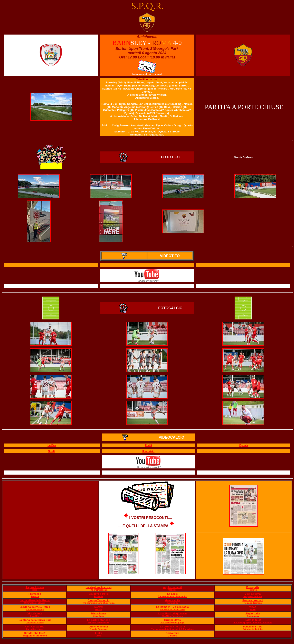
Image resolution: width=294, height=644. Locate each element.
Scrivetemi (173, 633)
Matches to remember (99, 623)
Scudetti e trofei (99, 594)
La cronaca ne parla (172, 627)
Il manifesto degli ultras (172, 613)
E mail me (172, 636)
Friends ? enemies (99, 629)
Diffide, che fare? (35, 633)
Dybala (244, 445)
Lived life (35, 616)
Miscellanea (99, 613)
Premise (35, 596)
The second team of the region (172, 596)
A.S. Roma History (35, 610)
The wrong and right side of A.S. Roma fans (172, 629)
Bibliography (253, 616)
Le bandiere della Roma (35, 600)
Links (99, 633)
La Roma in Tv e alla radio (172, 607)
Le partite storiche (99, 620)
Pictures (253, 590)
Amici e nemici (99, 627)
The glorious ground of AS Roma (99, 603)
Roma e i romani (253, 600)
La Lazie (172, 594)
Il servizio (148, 451)
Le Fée (52, 445)
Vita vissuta (35, 613)
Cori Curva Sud (35, 627)
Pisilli (148, 445)
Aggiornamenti (173, 587)
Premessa (35, 594)
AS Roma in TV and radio (172, 610)
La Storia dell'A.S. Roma (35, 607)
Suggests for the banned (35, 636)
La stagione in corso (98, 587)
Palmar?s (99, 596)
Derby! (99, 607)
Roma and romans (253, 603)
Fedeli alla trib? (253, 627)
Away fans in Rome (253, 596)
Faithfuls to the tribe (253, 629)
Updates (172, 590)
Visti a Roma (253, 594)
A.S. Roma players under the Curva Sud (253, 623)
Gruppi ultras (173, 620)
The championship (99, 590)
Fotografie (253, 587)
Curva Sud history (35, 623)
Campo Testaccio (99, 600)
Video (253, 607)
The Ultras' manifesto (172, 616)
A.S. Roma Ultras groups (173, 623)
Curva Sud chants (35, 629)
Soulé (52, 451)
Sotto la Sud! (253, 620)
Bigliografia (253, 613)
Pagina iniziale (35, 587)
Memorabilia (173, 600)
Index (35, 590)
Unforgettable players (35, 603)
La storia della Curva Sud (35, 620)
